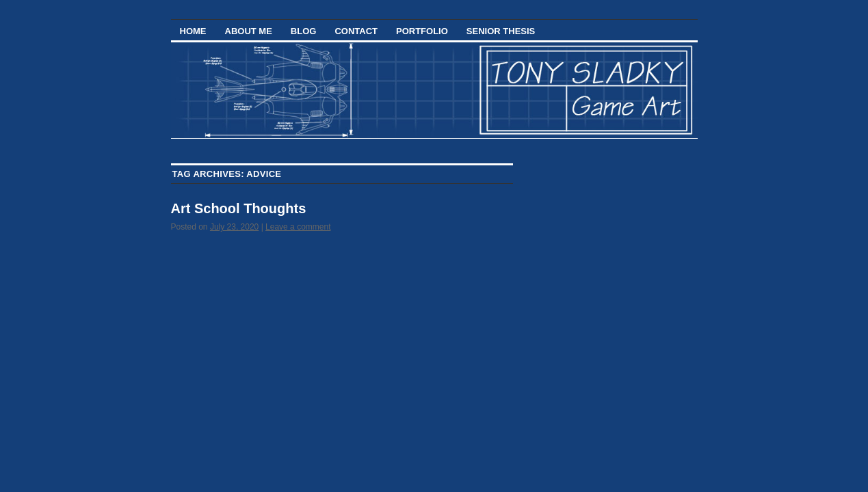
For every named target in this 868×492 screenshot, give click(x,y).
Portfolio (422, 31)
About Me (249, 31)
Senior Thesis (501, 31)
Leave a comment (298, 227)
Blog (304, 31)
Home (193, 31)
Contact (356, 31)
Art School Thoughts (239, 208)
